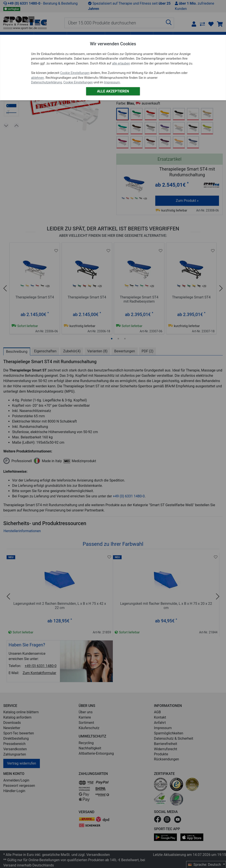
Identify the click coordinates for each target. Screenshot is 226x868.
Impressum (112, 82)
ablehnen (38, 78)
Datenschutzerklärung (46, 82)
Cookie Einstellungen (75, 73)
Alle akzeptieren (113, 91)
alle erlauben (121, 63)
